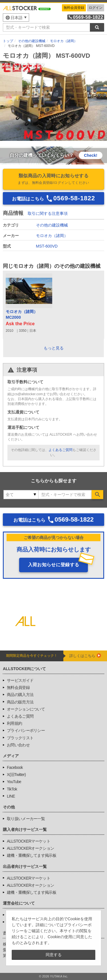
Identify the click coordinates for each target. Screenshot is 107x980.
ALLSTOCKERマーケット (29, 841)
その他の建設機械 (52, 225)
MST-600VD (47, 246)
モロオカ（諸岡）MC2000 (22, 314)
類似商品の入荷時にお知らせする (53, 180)
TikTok (12, 789)
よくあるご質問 (60, 450)
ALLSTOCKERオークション (30, 848)
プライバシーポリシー (26, 730)
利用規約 (14, 723)
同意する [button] (54, 955)
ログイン (96, 8)
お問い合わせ (18, 745)
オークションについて (26, 709)
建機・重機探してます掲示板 (32, 855)
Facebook (15, 767)
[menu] (16, 17)
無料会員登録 (74, 8)
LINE (11, 796)
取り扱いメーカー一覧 (26, 819)
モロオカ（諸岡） (52, 236)
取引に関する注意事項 (48, 213)
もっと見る (54, 348)
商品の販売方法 (20, 702)
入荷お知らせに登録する (54, 565)
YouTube (14, 782)
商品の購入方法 (20, 695)
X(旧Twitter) (16, 775)
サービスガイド (20, 680)
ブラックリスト (20, 738)
